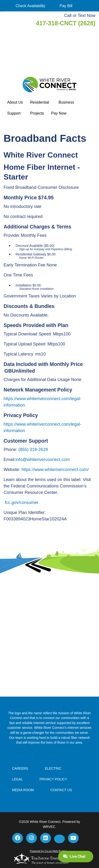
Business (66, 102)
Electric (53, 768)
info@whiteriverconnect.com (43, 460)
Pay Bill (66, 6)
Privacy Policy (53, 779)
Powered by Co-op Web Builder (48, 851)
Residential (40, 102)
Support (14, 113)
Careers (20, 768)
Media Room (23, 790)
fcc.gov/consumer (22, 503)
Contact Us (61, 790)
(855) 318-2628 (33, 450)
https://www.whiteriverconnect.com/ (55, 470)
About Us (15, 102)
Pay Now (59, 113)
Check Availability (30, 6)
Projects (37, 113)
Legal (17, 779)
